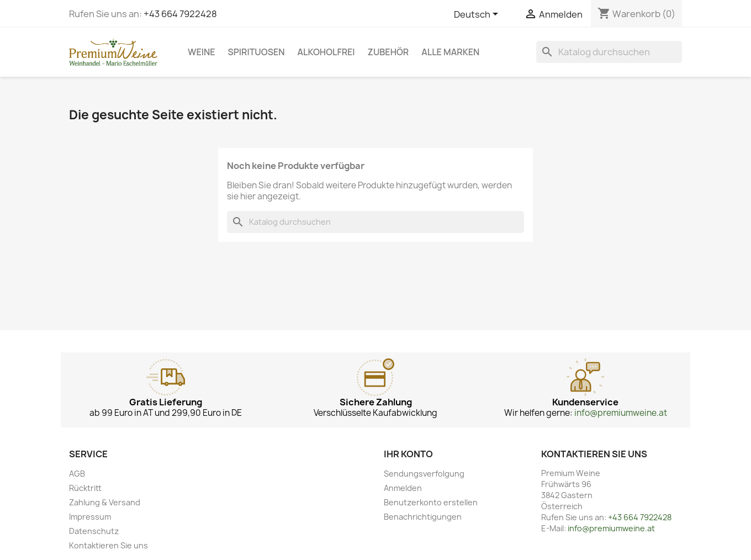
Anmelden (403, 488)
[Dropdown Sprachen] (478, 15)
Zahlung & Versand (105, 502)
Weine (202, 52)
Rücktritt (85, 488)
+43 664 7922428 (180, 14)
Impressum (90, 517)
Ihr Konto (408, 454)
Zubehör (388, 52)
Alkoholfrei (326, 52)
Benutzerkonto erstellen (431, 502)
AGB (77, 474)
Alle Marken (450, 52)
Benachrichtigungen (423, 517)
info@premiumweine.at (621, 413)
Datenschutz (94, 531)
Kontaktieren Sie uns (109, 545)
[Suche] (609, 52)
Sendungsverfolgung (424, 474)
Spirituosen (256, 52)
